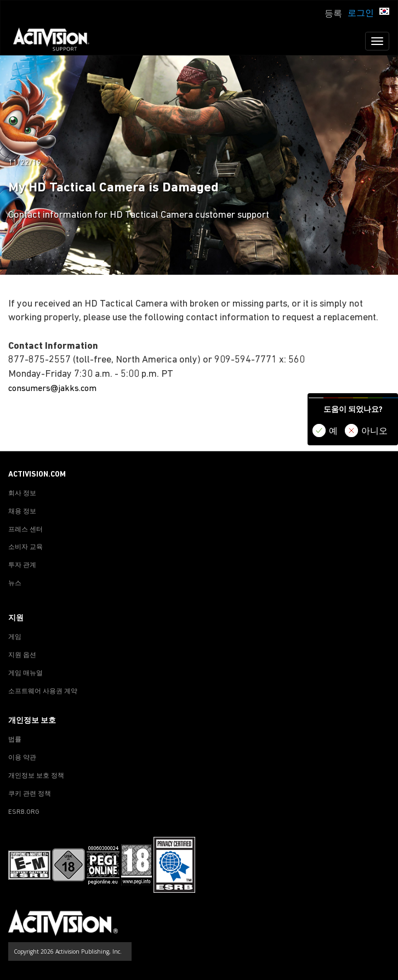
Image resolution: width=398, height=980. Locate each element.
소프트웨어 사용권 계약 (43, 692)
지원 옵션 (22, 655)
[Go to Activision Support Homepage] (57, 41)
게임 (15, 637)
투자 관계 (22, 565)
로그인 (361, 14)
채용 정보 (22, 512)
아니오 (374, 432)
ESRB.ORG (24, 812)
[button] (384, 13)
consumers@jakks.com (52, 389)
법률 (15, 740)
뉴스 (15, 584)
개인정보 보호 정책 (36, 776)
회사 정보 (22, 494)
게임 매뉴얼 (25, 673)
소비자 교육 (25, 547)
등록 (333, 14)
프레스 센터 (25, 530)
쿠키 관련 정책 (30, 794)
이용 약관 (22, 758)
